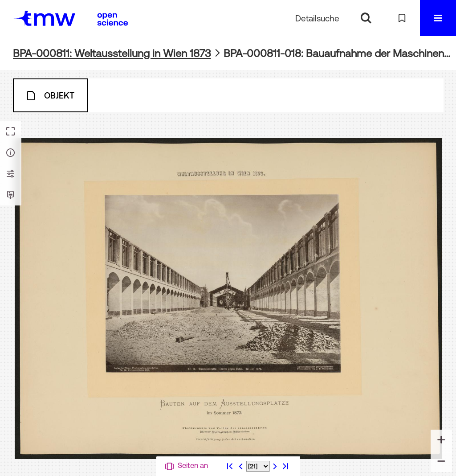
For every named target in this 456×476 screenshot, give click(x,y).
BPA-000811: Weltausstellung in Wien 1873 (112, 53)
